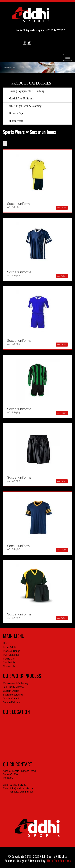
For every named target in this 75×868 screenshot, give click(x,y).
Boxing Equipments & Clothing (26, 91)
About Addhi (9, 647)
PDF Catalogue (11, 655)
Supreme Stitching (13, 695)
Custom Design (11, 691)
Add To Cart (62, 208)
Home (6, 643)
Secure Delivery (11, 702)
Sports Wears (16, 121)
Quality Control (11, 699)
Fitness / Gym (16, 113)
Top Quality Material (14, 687)
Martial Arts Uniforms (21, 99)
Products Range (12, 651)
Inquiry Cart (9, 659)
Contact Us (9, 666)
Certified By (9, 663)
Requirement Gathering (15, 683)
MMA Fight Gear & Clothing (25, 106)
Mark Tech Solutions (59, 861)
